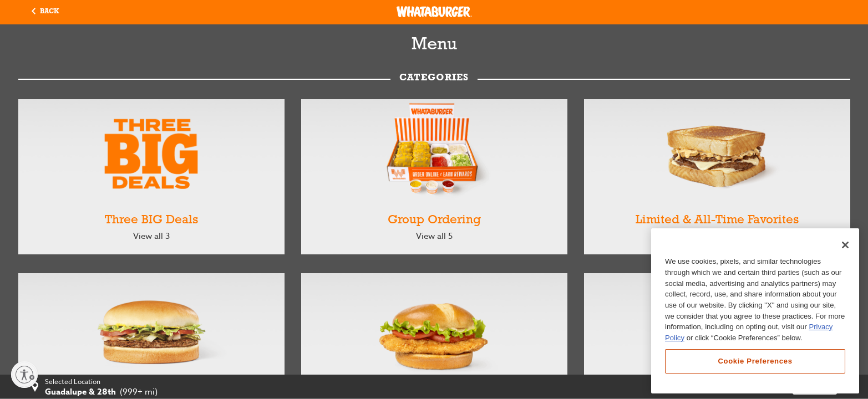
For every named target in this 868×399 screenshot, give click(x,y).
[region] (755, 311)
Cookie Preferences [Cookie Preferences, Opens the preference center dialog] (755, 361)
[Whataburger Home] (434, 12)
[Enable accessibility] (24, 375)
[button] (45, 12)
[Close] (845, 245)
